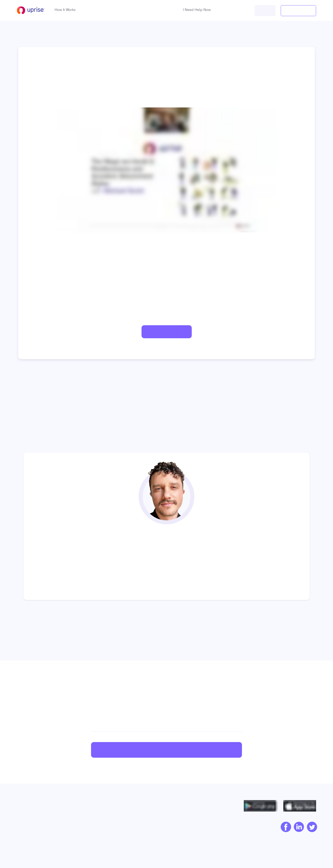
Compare (140, 821)
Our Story (24, 813)
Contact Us (26, 838)
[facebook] (285, 827)
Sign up (166, 750)
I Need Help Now (197, 8)
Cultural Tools (86, 836)
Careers (23, 829)
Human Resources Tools (95, 844)
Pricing (138, 829)
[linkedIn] (298, 827)
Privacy (196, 813)
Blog (20, 821)
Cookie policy (202, 829)
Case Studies (143, 813)
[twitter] (311, 827)
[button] (265, 11)
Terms (195, 821)
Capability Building (91, 813)
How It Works (65, 8)
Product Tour (143, 838)
